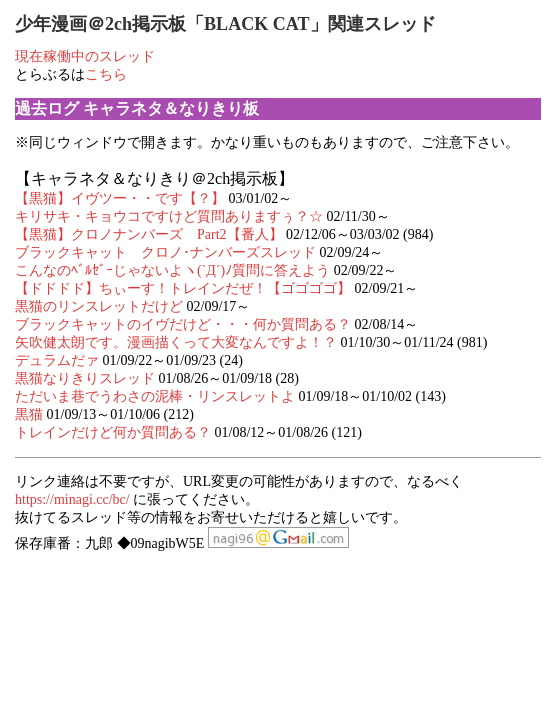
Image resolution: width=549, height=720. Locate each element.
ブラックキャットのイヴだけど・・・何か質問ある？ (183, 324)
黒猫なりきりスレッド (87, 378)
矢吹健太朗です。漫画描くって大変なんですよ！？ (178, 342)
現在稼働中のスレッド (85, 56)
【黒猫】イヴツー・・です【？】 (120, 198)
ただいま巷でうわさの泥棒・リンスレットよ (155, 396)
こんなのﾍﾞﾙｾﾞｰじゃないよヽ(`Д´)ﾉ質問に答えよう (172, 270)
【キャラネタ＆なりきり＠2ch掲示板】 (154, 178)
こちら (106, 74)
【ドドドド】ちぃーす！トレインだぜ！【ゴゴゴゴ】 (183, 288)
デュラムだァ (57, 360)
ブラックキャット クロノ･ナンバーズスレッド (167, 252)
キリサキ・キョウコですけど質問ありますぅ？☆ (169, 216)
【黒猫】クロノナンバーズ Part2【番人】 (149, 234)
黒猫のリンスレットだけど (99, 306)
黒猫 (29, 414)
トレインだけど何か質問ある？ (115, 432)
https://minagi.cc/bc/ (72, 499)
